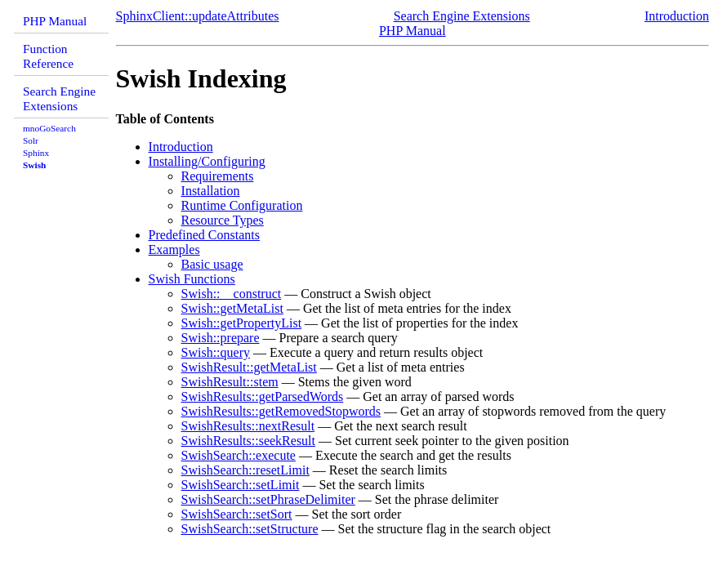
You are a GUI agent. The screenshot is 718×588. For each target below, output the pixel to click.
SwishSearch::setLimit (241, 485)
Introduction (677, 16)
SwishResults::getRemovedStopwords (281, 411)
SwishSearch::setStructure (250, 529)
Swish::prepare (221, 338)
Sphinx (36, 153)
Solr (31, 140)
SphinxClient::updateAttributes (198, 16)
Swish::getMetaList (232, 308)
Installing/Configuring (207, 161)
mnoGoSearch (49, 128)
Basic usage (212, 264)
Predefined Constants (204, 235)
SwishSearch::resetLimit (245, 470)
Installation (211, 191)
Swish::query (216, 352)
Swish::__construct (232, 294)
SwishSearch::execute (239, 455)
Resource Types (223, 220)
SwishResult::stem (230, 382)
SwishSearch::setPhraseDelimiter (268, 499)
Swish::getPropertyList (242, 323)
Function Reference (48, 56)
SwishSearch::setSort (237, 514)
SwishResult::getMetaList (249, 367)
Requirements (218, 176)
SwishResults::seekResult (248, 441)
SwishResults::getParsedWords (263, 396)
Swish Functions (192, 279)
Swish (34, 165)
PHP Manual (55, 21)
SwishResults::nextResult (248, 426)
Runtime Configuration (242, 205)
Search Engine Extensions (59, 98)
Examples (174, 249)
